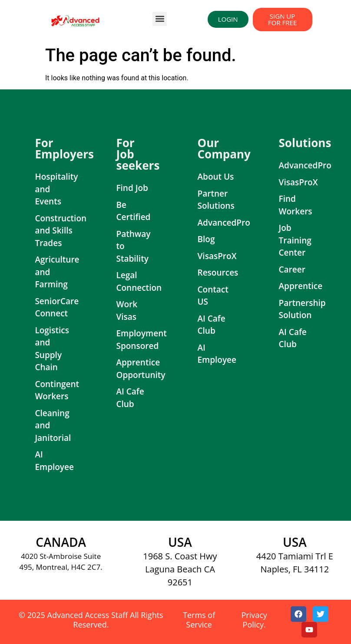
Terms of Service (199, 620)
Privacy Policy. (254, 620)
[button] (160, 19)
